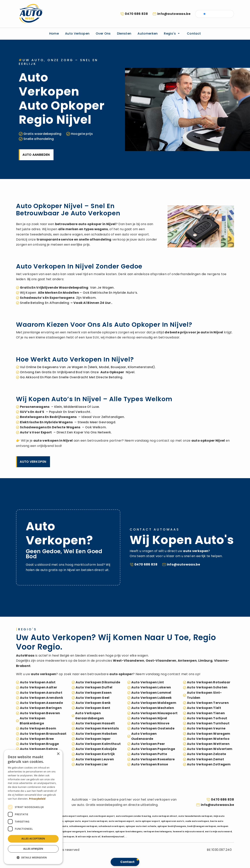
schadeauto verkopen (111, 826)
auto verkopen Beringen (41, 708)
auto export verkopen (75, 816)
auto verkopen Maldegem (154, 703)
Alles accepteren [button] (33, 839)
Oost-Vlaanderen (161, 661)
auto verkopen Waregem (209, 734)
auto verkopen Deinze (39, 749)
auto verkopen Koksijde (96, 749)
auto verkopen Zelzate (207, 754)
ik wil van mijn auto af (88, 837)
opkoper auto (73, 821)
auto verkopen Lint (148, 682)
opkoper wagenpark (74, 832)
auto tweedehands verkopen (195, 816)
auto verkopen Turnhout (208, 723)
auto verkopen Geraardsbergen (90, 716)
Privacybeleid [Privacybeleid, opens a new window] (37, 799)
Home (54, 34)
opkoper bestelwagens (129, 832)
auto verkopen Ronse (150, 764)
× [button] (58, 754)
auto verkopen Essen (94, 693)
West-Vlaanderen (129, 661)
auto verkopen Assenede (41, 703)
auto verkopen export (102, 816)
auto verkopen (46, 441)
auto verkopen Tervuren (208, 703)
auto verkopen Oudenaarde (144, 736)
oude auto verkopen (197, 821)
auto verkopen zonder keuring (133, 816)
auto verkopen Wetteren (208, 744)
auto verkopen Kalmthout (98, 744)
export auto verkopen (95, 821)
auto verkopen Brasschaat (43, 734)
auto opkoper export (148, 821)
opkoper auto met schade (141, 826)
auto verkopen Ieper (93, 739)
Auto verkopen (77, 34)
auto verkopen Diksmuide (98, 682)
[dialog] (33, 807)
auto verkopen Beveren (40, 713)
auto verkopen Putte (149, 754)
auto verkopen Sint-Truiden (204, 695)
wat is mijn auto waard (218, 832)
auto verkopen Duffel (94, 687)
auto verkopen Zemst (205, 759)
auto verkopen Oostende (153, 728)
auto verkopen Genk (93, 703)
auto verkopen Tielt (204, 708)
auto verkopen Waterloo (208, 739)
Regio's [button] (172, 34)
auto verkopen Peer (148, 744)
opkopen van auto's (173, 821)
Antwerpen (187, 661)
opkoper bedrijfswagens (172, 826)
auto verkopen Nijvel (149, 718)
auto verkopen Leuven (95, 759)
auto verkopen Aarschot (41, 693)
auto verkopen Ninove (150, 723)
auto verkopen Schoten (207, 687)
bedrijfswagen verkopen (202, 826)
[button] (33, 858)
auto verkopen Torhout (207, 718)
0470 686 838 (136, 14)
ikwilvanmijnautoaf (113, 837)
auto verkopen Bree (37, 739)
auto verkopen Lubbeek (152, 698)
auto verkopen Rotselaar (209, 682)
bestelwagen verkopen (101, 832)
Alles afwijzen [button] (33, 849)
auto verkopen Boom (38, 728)
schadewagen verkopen (83, 826)
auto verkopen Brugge (39, 744)
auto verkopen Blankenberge (33, 721)
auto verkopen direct (165, 816)
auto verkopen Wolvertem (210, 749)
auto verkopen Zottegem (209, 764)
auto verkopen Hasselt (95, 723)
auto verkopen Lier (92, 764)
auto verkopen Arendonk (42, 698)
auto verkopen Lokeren (151, 687)
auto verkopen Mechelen (153, 708)
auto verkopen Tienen (206, 713)
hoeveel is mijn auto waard (188, 832)
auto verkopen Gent (93, 708)
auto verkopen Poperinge (153, 749)
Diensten (124, 34)
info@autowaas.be (174, 14)
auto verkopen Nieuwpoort (154, 713)
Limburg (205, 661)
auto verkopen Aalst (38, 682)
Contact (194, 34)
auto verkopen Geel (93, 698)
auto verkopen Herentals (97, 728)
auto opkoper (90, 224)
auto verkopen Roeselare (153, 759)
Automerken (148, 34)
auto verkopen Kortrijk (95, 754)
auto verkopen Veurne (206, 728)
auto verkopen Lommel (151, 693)
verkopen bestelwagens (158, 832)
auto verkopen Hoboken (96, 734)
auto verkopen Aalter (38, 687)
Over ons (103, 34)
